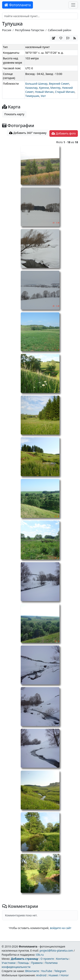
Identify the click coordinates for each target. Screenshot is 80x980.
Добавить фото (64, 133)
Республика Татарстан (30, 30)
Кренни (44, 88)
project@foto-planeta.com (56, 951)
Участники (9, 963)
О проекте (47, 959)
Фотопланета (18, 5)
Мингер (55, 88)
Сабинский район (59, 30)
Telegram (60, 971)
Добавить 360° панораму (28, 133)
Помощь (23, 963)
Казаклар (31, 88)
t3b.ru (40, 955)
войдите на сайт (61, 928)
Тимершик (32, 96)
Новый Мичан (44, 92)
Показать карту (14, 114)
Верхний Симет (59, 84)
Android (41, 975)
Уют (43, 96)
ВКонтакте (32, 971)
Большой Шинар (37, 84)
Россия (7, 30)
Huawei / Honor (58, 975)
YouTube (47, 971)
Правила (37, 963)
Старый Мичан (65, 92)
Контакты (62, 959)
